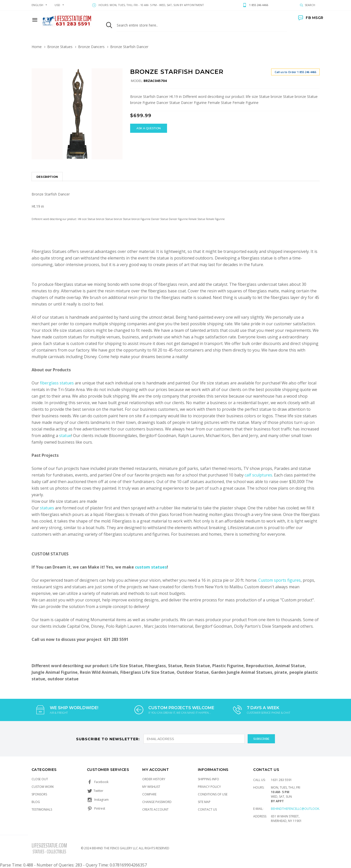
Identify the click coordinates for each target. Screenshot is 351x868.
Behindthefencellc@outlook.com (299, 809)
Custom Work (43, 787)
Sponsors (39, 794)
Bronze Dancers (91, 47)
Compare (149, 794)
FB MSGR (311, 18)
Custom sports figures (279, 580)
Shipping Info (208, 779)
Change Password (157, 802)
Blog (36, 802)
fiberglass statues (57, 383)
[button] (118, 73)
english (37, 5)
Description (47, 177)
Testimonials (42, 809)
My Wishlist (151, 787)
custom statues (151, 567)
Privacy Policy (209, 787)
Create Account (155, 809)
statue (65, 436)
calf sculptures (258, 475)
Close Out (40, 779)
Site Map (204, 802)
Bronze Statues (60, 47)
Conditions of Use (213, 794)
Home (37, 47)
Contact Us (207, 809)
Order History (154, 779)
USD (57, 5)
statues (48, 508)
